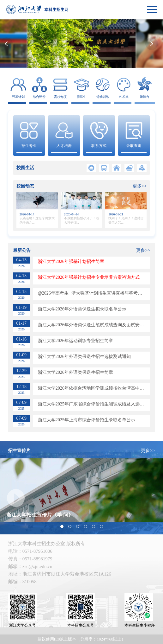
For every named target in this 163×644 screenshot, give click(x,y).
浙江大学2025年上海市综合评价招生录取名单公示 (87, 420)
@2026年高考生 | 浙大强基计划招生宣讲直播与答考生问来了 (94, 293)
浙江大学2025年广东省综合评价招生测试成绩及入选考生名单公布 (94, 404)
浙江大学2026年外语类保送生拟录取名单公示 (82, 309)
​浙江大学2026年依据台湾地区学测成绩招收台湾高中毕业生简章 (94, 388)
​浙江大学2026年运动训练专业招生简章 (75, 341)
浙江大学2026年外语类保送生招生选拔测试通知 (84, 357)
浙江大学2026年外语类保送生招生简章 (75, 372)
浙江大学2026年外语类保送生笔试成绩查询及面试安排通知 (94, 325)
